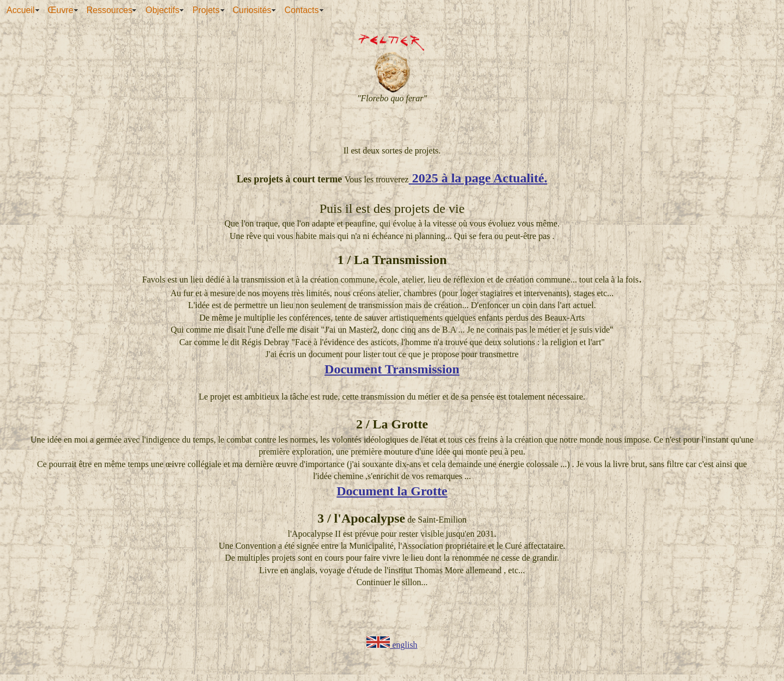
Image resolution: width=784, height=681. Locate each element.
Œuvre (61, 10)
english (392, 645)
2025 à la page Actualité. (478, 178)
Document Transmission (392, 369)
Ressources (109, 10)
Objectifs (162, 10)
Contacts (301, 10)
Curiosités (252, 10)
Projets (206, 10)
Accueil (21, 10)
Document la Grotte (392, 491)
